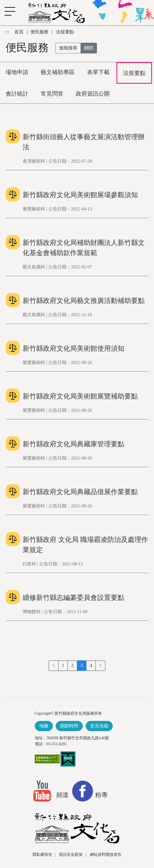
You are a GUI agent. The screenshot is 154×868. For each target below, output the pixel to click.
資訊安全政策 (71, 855)
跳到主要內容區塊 (3, 28)
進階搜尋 (68, 48)
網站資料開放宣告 (106, 855)
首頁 (19, 32)
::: (7, 32)
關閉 (89, 48)
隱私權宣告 (42, 855)
